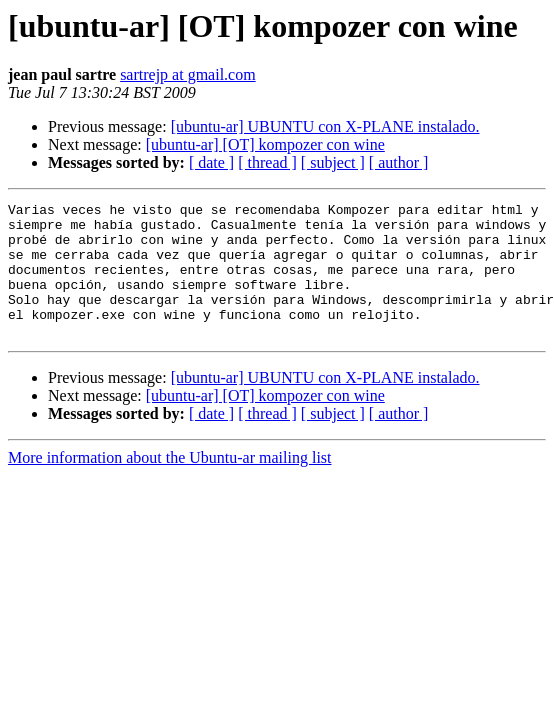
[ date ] (211, 162)
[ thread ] (267, 162)
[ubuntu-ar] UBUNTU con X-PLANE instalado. (325, 126)
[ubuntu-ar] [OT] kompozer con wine (265, 144)
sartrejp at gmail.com (188, 74)
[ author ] (399, 162)
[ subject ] (333, 162)
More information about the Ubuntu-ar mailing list (170, 484)
